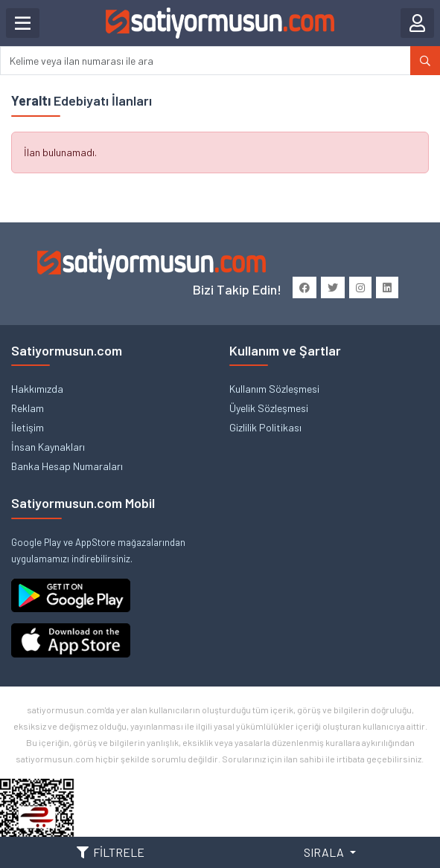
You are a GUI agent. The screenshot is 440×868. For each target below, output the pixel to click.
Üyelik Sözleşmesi (269, 408)
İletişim (28, 427)
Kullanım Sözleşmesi (274, 389)
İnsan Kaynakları (48, 447)
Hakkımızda (37, 389)
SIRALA (325, 852)
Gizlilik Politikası (265, 427)
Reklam (28, 408)
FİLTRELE (111, 852)
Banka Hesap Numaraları (67, 466)
